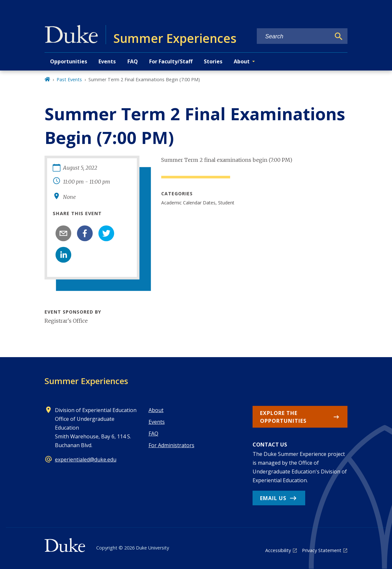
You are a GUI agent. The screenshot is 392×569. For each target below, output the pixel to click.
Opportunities (69, 61)
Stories (213, 61)
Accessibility (278, 550)
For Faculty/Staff (171, 61)
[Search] (339, 36)
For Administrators (171, 445)
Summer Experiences (86, 381)
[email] (63, 233)
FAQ (133, 61)
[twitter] (106, 233)
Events (107, 61)
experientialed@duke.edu (86, 459)
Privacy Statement (322, 550)
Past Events (69, 79)
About (156, 410)
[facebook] (85, 233)
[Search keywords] (294, 37)
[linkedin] (63, 255)
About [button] (242, 61)
